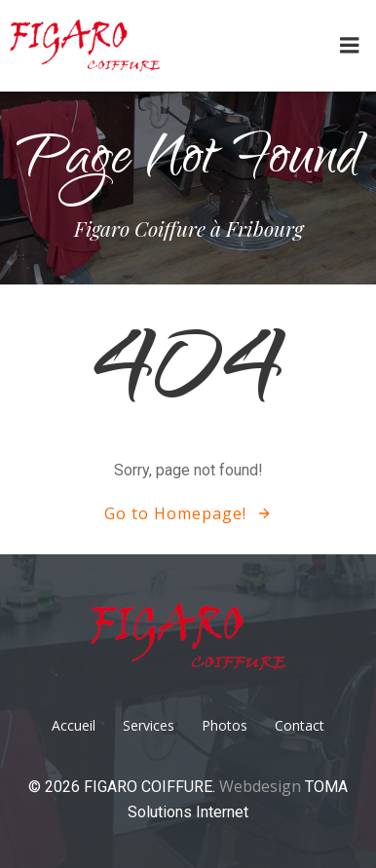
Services (149, 725)
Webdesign (262, 786)
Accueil (74, 725)
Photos (225, 725)
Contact (300, 725)
